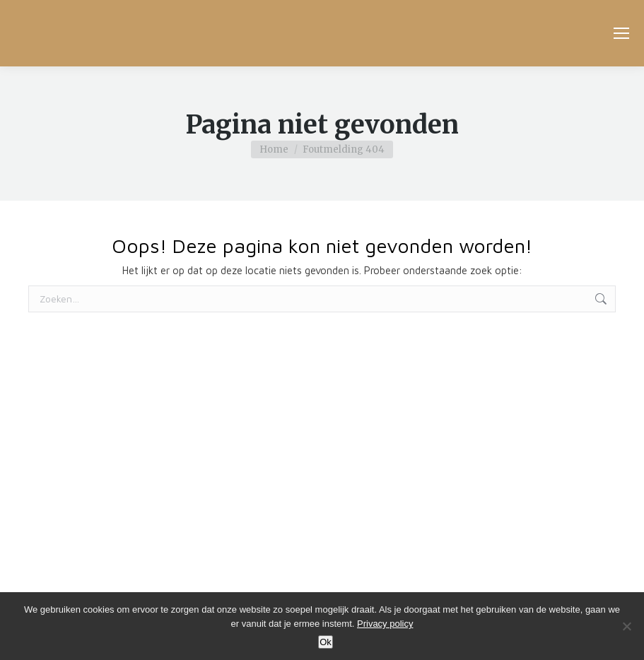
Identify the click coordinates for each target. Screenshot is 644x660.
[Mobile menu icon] (621, 33)
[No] (626, 626)
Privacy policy (385, 624)
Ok (326, 642)
